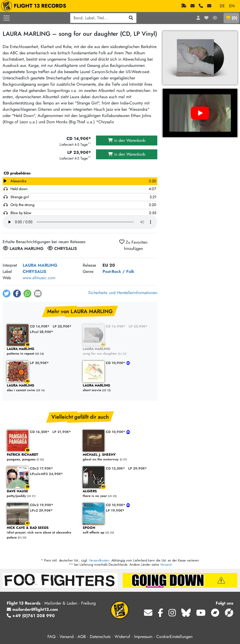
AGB (82, 637)
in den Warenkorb (127, 140)
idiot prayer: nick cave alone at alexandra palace (42, 533)
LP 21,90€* (62, 432)
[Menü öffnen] (7, 18)
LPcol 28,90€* (42, 332)
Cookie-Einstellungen (174, 637)
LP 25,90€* (62, 326)
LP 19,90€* (115, 510)
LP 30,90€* (39, 363)
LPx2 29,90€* (41, 510)
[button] (7, 294)
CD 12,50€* (115, 468)
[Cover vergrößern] (200, 58)
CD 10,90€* (116, 363)
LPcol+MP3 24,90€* (46, 474)
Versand (166, 564)
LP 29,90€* (137, 468)
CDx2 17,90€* (41, 468)
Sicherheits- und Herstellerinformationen (123, 293)
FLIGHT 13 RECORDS (35, 6)
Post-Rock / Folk (118, 271)
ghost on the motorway (118, 457)
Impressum (143, 637)
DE (222, 6)
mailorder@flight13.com (32, 609)
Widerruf (122, 637)
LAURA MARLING (40, 265)
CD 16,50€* (40, 432)
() (231, 18)
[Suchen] (131, 18)
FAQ (52, 637)
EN (232, 6)
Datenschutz (100, 637)
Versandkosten (99, 560)
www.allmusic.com (39, 278)
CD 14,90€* (40, 326)
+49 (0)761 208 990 (31, 616)
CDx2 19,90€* (42, 505)
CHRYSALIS (34, 271)
